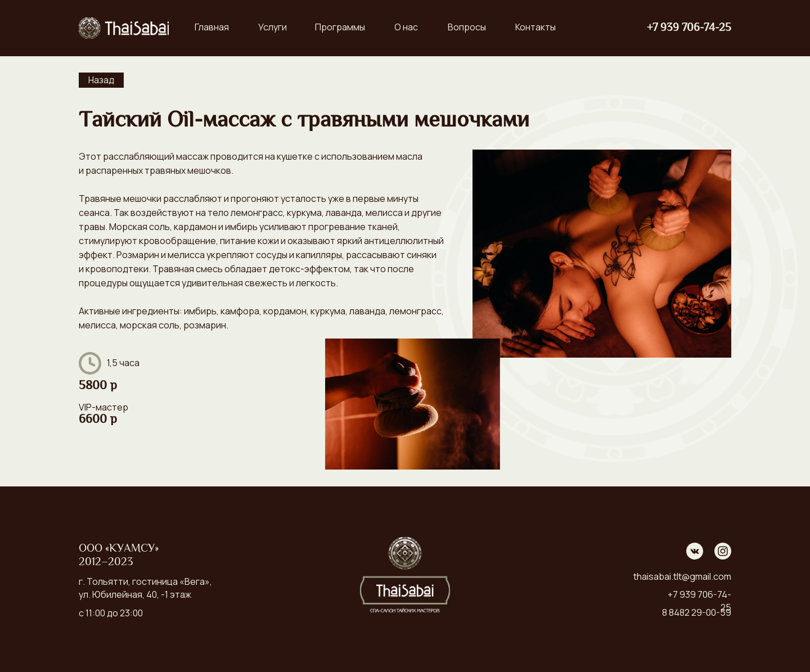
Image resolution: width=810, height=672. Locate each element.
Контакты (535, 27)
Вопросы (467, 27)
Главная (212, 27)
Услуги (273, 27)
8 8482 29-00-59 (697, 612)
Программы (340, 27)
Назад (101, 80)
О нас (406, 27)
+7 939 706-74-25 (689, 28)
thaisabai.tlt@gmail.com (682, 576)
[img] (124, 28)
